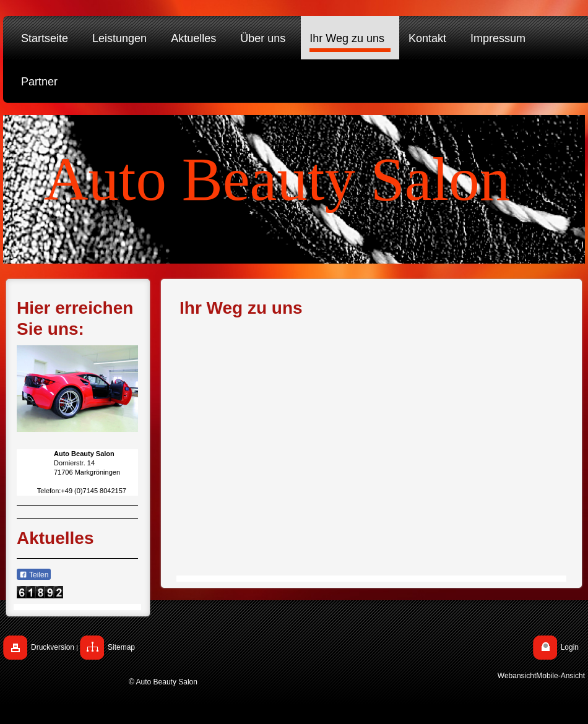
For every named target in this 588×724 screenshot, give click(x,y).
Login (570, 647)
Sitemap (121, 647)
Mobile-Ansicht (560, 676)
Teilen (34, 575)
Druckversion (53, 647)
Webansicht (517, 676)
